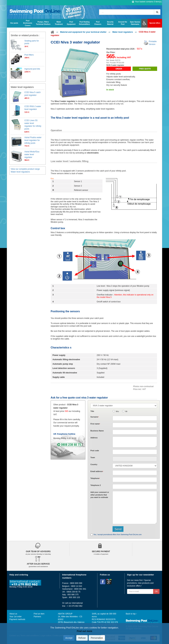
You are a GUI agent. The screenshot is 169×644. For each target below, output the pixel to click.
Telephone (95, 478)
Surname (95, 417)
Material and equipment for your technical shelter (83, 32)
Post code (95, 451)
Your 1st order (16, 617)
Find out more (84, 631)
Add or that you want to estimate (100, 495)
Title (92, 411)
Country (94, 464)
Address (94, 438)
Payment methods (17, 619)
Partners (37, 617)
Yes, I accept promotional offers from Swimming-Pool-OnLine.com (118, 535)
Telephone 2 (96, 485)
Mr (126, 411)
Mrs (117, 411)
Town (93, 457)
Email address (97, 471)
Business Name (97, 431)
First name (95, 424)
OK (156, 591)
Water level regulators (123, 32)
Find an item (39, 614)
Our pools (14, 23)
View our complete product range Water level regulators (25, 170)
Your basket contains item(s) (147, 2)
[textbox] (135, 452)
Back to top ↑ (131, 614)
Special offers (155, 23)
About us (13, 614)
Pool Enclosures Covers (28, 23)
